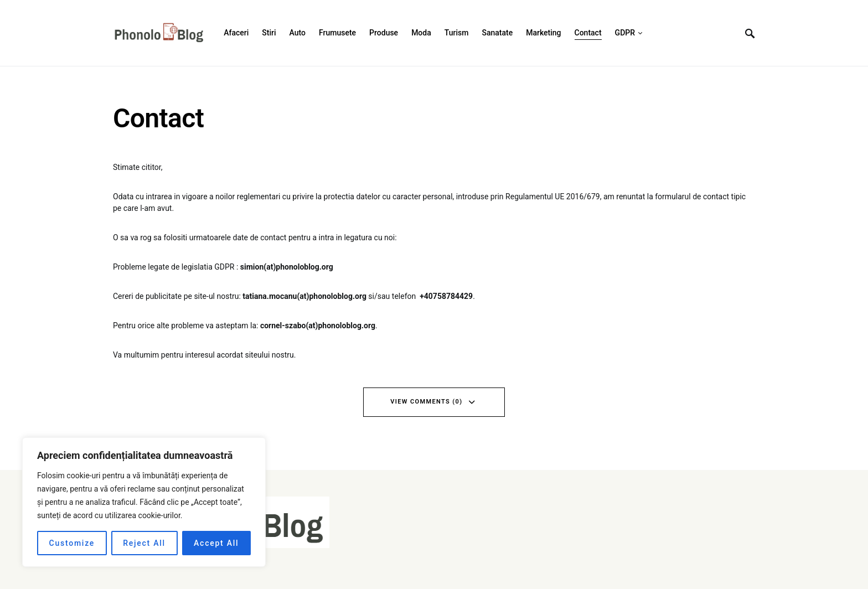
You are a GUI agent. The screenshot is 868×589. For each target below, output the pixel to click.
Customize (72, 543)
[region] (144, 502)
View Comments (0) (426, 402)
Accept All (216, 543)
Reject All (144, 543)
